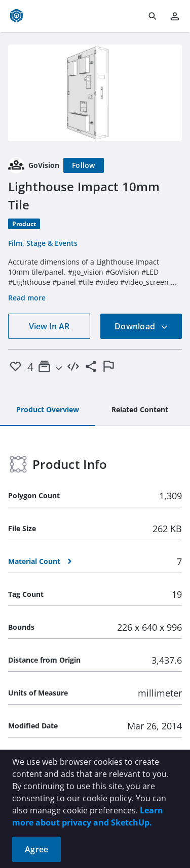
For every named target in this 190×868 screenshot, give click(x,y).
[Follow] (84, 165)
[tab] (48, 410)
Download (141, 326)
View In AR (49, 326)
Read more (27, 298)
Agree (36, 849)
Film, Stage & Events (43, 243)
